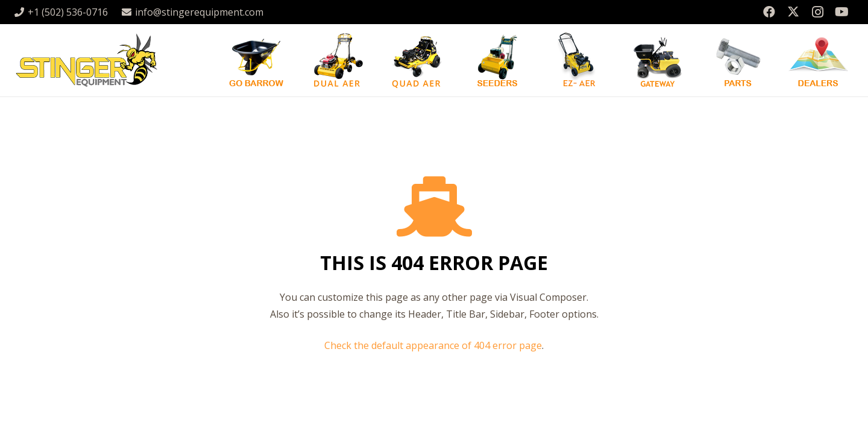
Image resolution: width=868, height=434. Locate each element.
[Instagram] (817, 12)
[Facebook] (769, 12)
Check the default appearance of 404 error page (433, 345)
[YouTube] (841, 12)
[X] (793, 12)
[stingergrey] (86, 60)
